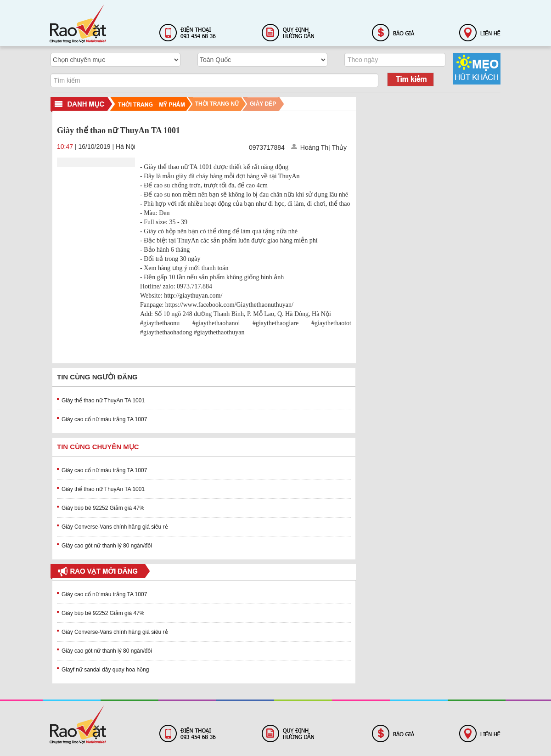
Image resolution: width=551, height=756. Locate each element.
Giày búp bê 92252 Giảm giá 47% (103, 508)
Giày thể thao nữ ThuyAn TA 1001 (103, 401)
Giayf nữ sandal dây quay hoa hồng (105, 670)
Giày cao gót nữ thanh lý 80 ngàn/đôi (107, 546)
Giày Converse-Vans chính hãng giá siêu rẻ (115, 527)
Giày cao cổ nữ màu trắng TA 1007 (104, 419)
